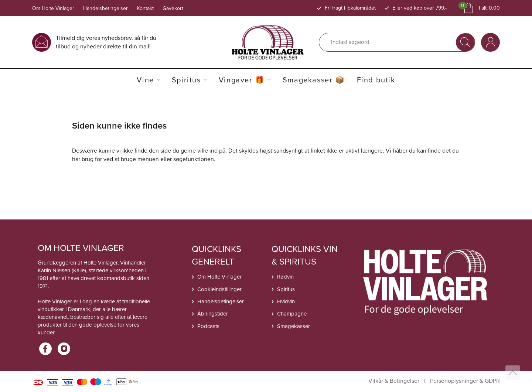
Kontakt (145, 8)
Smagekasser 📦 (314, 80)
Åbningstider (213, 314)
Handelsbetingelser (105, 8)
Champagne (292, 314)
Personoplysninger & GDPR (465, 381)
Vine (145, 80)
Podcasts (208, 326)
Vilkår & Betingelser (394, 381)
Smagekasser (294, 326)
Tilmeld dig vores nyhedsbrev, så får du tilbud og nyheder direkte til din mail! (106, 42)
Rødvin (285, 277)
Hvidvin (286, 301)
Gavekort (173, 8)
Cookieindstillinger (219, 289)
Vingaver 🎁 (242, 80)
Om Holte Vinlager (53, 8)
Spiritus (186, 80)
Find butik (376, 80)
